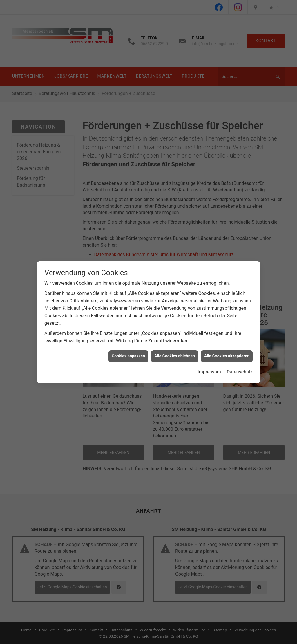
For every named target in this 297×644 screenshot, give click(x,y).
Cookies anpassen (128, 348)
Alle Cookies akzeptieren (227, 348)
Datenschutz (240, 363)
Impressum (209, 363)
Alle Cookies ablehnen (175, 348)
